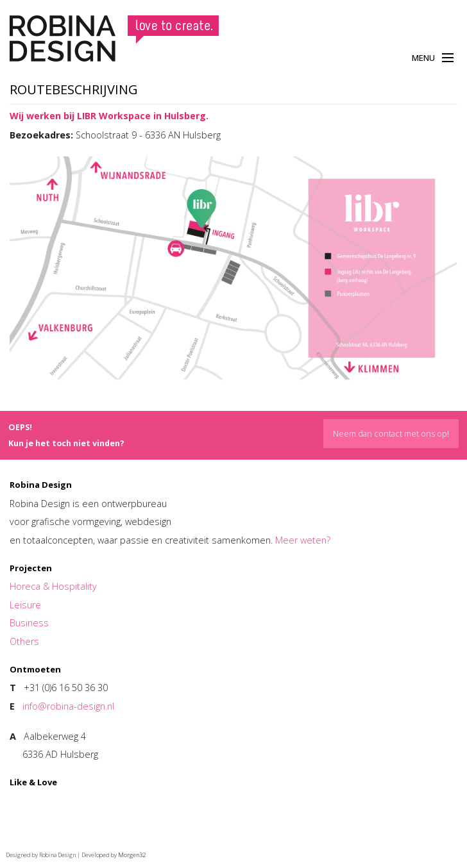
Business (29, 623)
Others (24, 641)
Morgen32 (132, 855)
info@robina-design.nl (68, 706)
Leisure (25, 605)
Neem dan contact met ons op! (391, 434)
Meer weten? (303, 540)
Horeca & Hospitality (53, 586)
